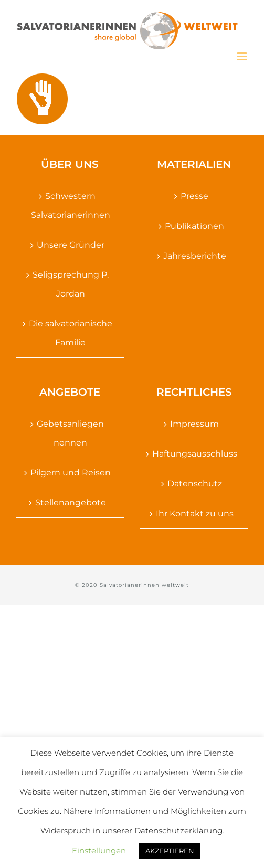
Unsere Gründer (71, 245)
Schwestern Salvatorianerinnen (71, 205)
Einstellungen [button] (99, 850)
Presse (194, 196)
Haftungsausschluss (195, 454)
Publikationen (194, 226)
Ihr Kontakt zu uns (195, 514)
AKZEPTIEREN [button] (170, 851)
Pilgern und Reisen (71, 473)
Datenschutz (195, 484)
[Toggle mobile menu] (243, 56)
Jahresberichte (195, 256)
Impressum (194, 424)
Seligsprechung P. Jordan (71, 284)
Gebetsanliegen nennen (70, 433)
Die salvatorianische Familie (71, 333)
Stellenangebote (71, 502)
